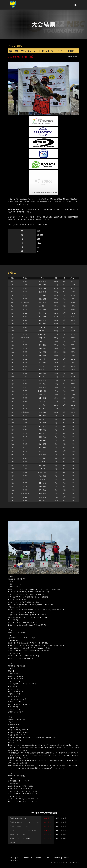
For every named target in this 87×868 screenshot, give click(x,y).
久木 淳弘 (42, 377)
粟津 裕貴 (42, 320)
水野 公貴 (42, 494)
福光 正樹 (42, 285)
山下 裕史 (42, 317)
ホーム (12, 857)
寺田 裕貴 (42, 281)
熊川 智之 (42, 458)
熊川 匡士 (42, 310)
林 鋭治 (42, 331)
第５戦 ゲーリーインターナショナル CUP (23, 830)
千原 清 (42, 469)
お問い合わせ (14, 860)
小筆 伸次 (42, 433)
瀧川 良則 (42, 324)
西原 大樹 (42, 295)
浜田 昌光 (42, 455)
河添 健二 (42, 370)
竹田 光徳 (42, 440)
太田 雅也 (42, 387)
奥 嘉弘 (42, 462)
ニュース (48, 857)
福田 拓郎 (42, 486)
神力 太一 (42, 409)
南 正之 (42, 479)
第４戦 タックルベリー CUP (19, 826)
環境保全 (39, 857)
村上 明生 (42, 476)
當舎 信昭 (42, 444)
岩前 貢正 (42, 501)
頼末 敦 (42, 338)
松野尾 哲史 (42, 334)
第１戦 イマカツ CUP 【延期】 (20, 838)
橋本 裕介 (42, 419)
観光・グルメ (28, 857)
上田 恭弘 (42, 348)
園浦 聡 (42, 359)
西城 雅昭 (42, 423)
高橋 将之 (42, 430)
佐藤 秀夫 (42, 366)
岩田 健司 (42, 292)
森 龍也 (42, 306)
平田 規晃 (42, 288)
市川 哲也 (42, 313)
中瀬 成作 (42, 448)
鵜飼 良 (42, 394)
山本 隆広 (42, 465)
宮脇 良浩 (42, 416)
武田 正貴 (42, 380)
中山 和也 (42, 426)
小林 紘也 (42, 483)
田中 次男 (42, 373)
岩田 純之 (42, 437)
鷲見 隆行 (42, 356)
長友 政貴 (42, 302)
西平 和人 (42, 405)
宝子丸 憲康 (42, 472)
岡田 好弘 (42, 497)
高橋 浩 (42, 341)
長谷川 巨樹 (42, 391)
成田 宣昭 (42, 412)
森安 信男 (42, 363)
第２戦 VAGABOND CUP (18, 818)
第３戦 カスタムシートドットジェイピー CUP (25, 822)
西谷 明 (42, 402)
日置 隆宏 (42, 299)
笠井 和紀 (42, 352)
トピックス (67, 857)
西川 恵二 (42, 345)
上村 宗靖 (42, 398)
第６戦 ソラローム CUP (18, 834)
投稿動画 (57, 857)
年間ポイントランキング (17, 842)
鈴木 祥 (42, 327)
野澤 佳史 (42, 451)
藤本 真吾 (42, 384)
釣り (19, 857)
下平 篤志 (42, 490)
